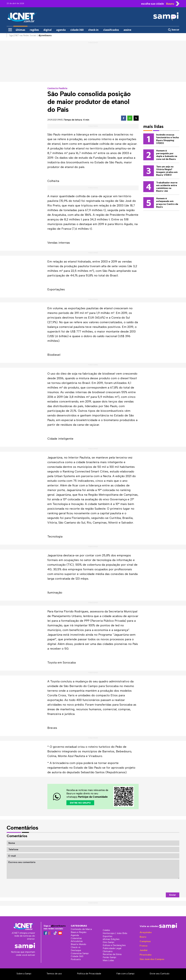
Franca (143, 946)
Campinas (145, 941)
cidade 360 (77, 30)
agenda (61, 30)
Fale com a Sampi (125, 974)
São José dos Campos (152, 959)
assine (127, 30)
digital (48, 30)
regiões (34, 30)
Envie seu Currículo (160, 974)
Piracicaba (146, 955)
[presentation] (157, 886)
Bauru (143, 937)
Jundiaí (143, 950)
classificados (111, 30)
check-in (93, 30)
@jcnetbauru (58, 926)
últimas (20, 30)
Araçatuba (146, 932)
